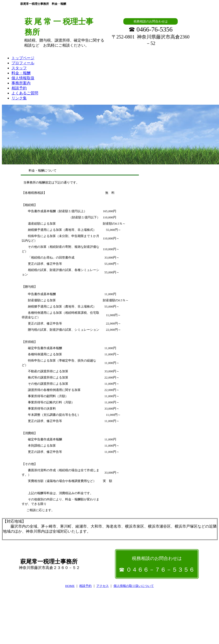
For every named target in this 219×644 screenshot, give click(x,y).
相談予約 (85, 586)
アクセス (103, 586)
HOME (70, 586)
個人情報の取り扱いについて (134, 586)
